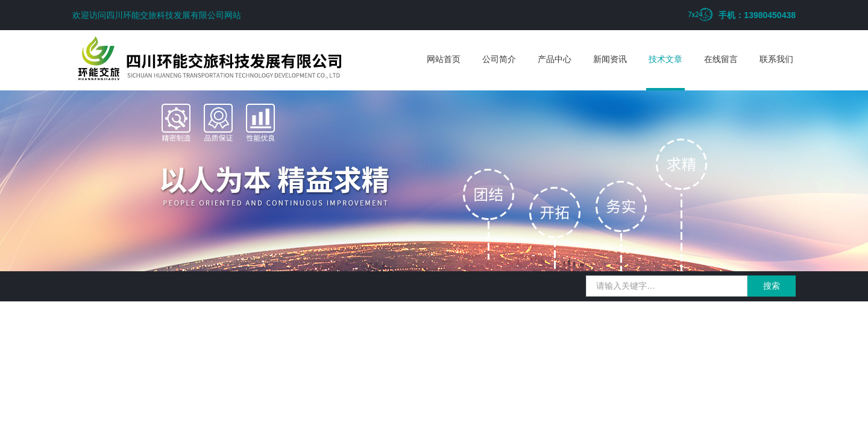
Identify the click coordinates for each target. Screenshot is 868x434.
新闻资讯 (610, 59)
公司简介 (499, 59)
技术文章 (665, 59)
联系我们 (776, 59)
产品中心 (555, 59)
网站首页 (444, 59)
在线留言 (721, 59)
